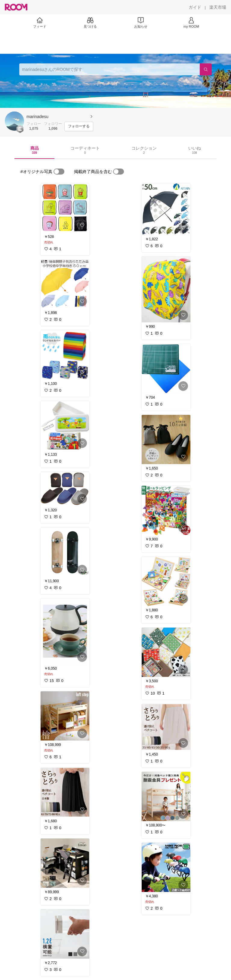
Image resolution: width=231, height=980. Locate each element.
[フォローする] (79, 126)
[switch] (59, 172)
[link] (65, 208)
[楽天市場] (218, 7)
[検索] (206, 69)
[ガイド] (195, 7)
